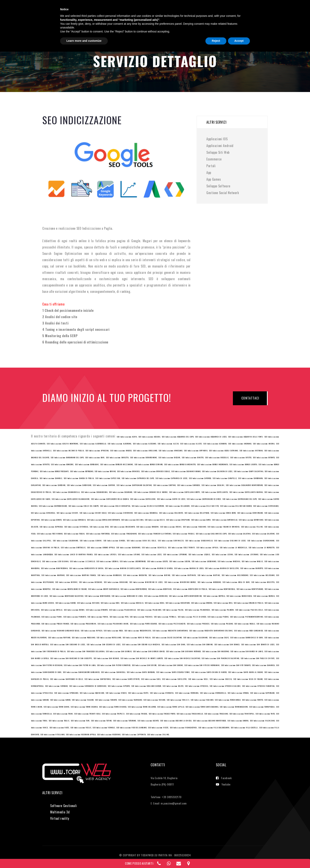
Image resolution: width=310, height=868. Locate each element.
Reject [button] (216, 857)
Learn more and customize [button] (84, 857)
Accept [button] (239, 857)
